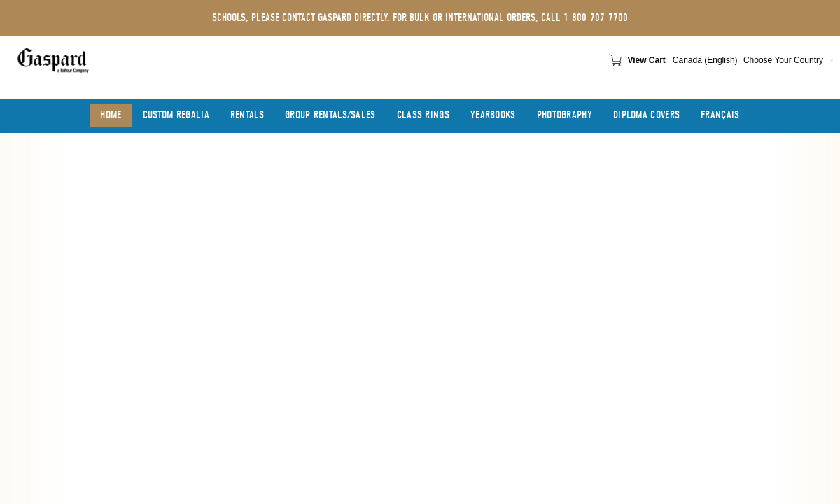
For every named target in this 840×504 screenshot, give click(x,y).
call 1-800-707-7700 (584, 17)
